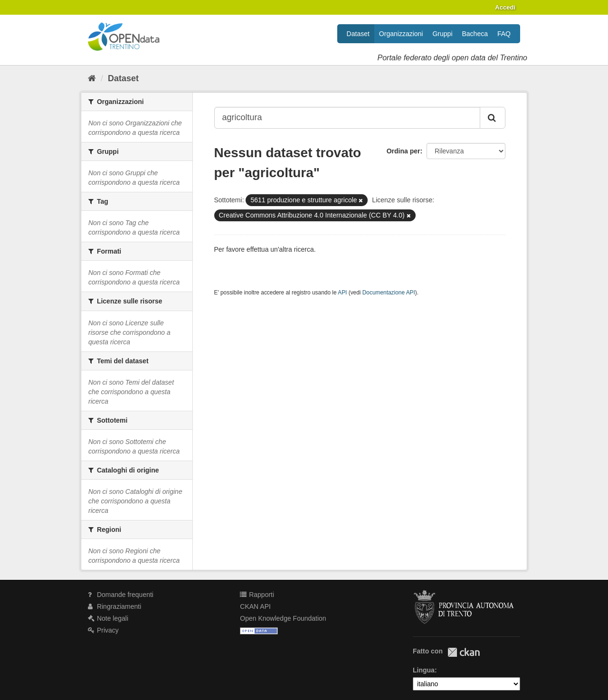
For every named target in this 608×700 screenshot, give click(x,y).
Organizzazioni (401, 34)
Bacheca (475, 34)
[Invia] (493, 118)
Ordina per (404, 151)
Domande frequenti (121, 595)
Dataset (358, 34)
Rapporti (257, 595)
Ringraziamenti (114, 606)
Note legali (108, 618)
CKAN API (255, 606)
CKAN (464, 652)
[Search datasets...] (347, 118)
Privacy (103, 630)
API (342, 293)
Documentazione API (389, 293)
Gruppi (442, 34)
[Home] (92, 78)
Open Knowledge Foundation (283, 618)
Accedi (505, 7)
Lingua (424, 670)
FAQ (504, 34)
